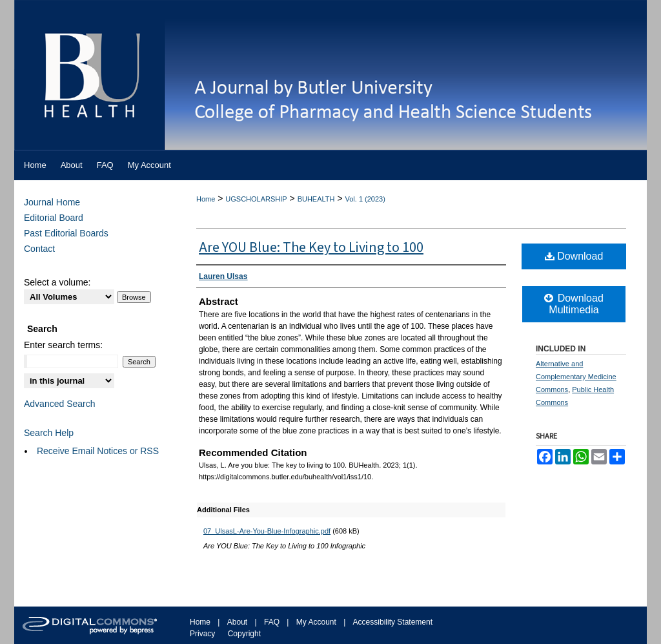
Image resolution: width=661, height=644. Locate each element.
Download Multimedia (574, 304)
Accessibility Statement (393, 622)
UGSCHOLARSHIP (256, 199)
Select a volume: (57, 282)
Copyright (244, 634)
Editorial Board (54, 218)
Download (574, 256)
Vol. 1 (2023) (365, 199)
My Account (316, 622)
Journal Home (52, 202)
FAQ (272, 622)
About (237, 622)
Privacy (202, 634)
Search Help (49, 433)
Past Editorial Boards (66, 233)
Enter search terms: (63, 345)
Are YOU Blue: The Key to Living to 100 (311, 247)
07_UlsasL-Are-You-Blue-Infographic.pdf (267, 531)
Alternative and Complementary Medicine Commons (576, 377)
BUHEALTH (316, 199)
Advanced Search (60, 404)
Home (206, 199)
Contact (39, 249)
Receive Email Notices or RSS (98, 451)
